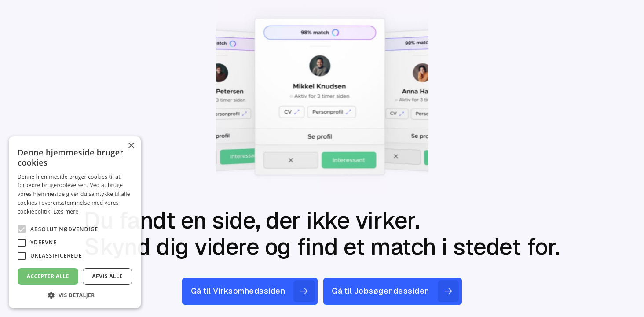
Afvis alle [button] (107, 276)
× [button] (131, 146)
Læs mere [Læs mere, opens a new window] (66, 212)
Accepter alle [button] (48, 276)
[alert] (75, 222)
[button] (75, 295)
